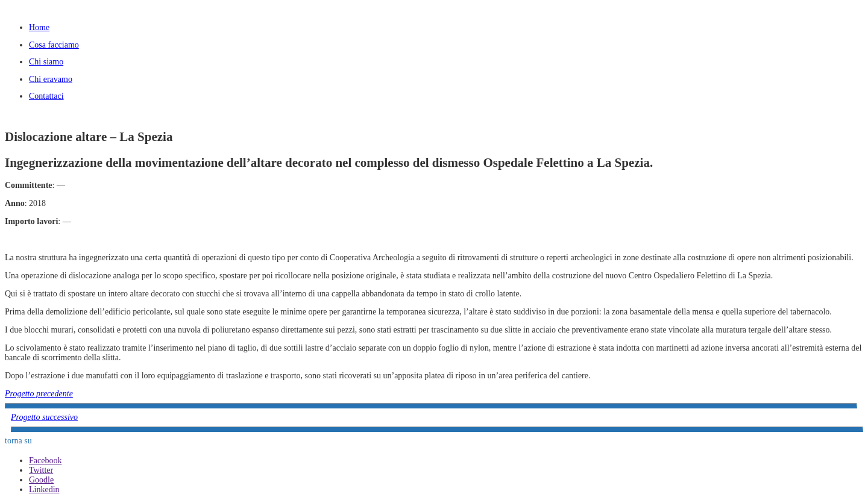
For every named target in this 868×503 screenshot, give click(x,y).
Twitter (41, 470)
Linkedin (44, 489)
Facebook (45, 461)
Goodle (41, 480)
